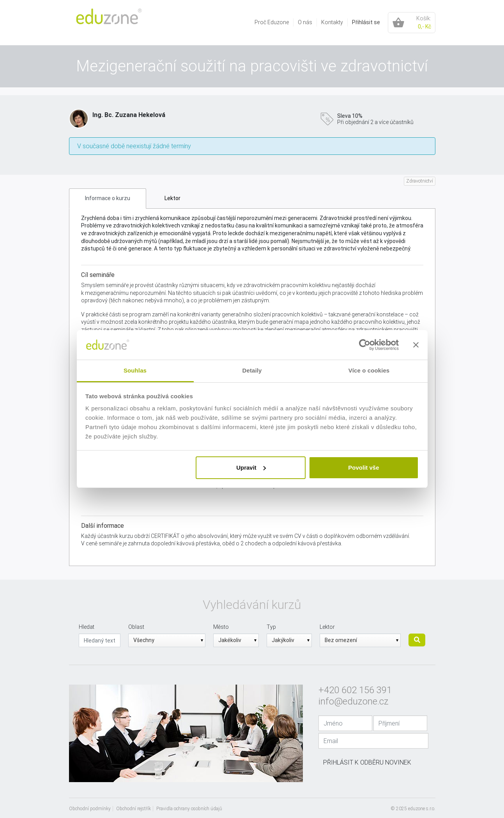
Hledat (87, 627)
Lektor (327, 627)
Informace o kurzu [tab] (108, 198)
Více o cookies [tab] (369, 370)
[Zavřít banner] (416, 345)
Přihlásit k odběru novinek (367, 762)
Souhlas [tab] (135, 370)
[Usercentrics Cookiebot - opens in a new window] (365, 345)
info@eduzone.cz (354, 701)
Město (221, 627)
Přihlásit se (366, 22)
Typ (271, 627)
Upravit (251, 468)
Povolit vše (363, 468)
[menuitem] (272, 22)
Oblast (136, 627)
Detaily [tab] (252, 370)
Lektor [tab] (172, 198)
